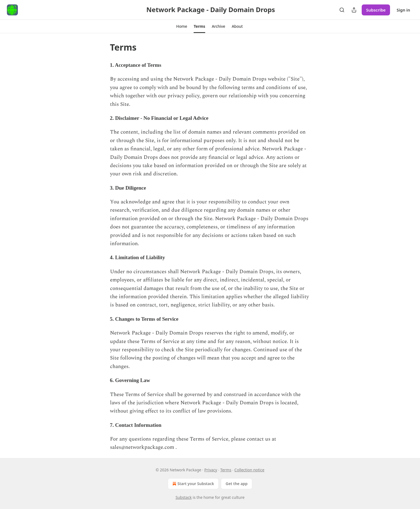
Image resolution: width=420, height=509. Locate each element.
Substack (184, 497)
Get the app (237, 484)
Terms (226, 470)
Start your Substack (193, 484)
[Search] (342, 10)
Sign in (403, 10)
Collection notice (249, 470)
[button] (182, 26)
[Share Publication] (354, 10)
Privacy (211, 470)
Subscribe (376, 10)
